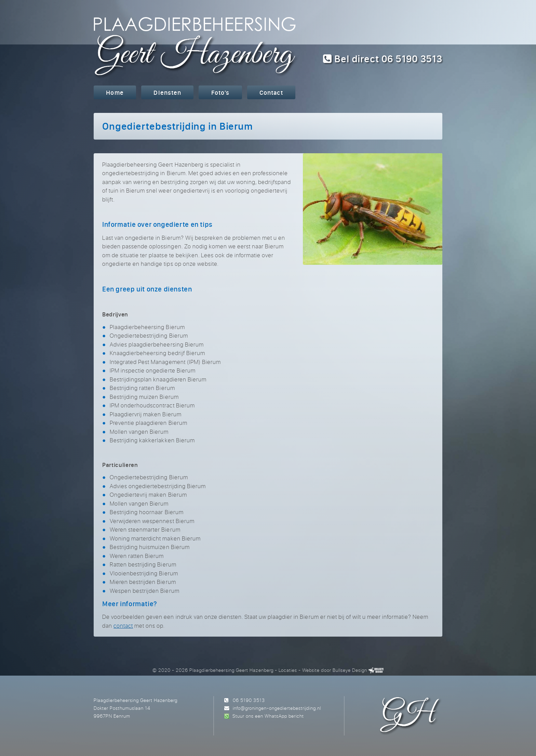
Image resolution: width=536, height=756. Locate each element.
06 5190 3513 (249, 700)
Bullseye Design (350, 670)
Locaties (288, 670)
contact (123, 625)
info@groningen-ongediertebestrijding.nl (277, 708)
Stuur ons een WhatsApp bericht (268, 716)
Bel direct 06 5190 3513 (383, 59)
